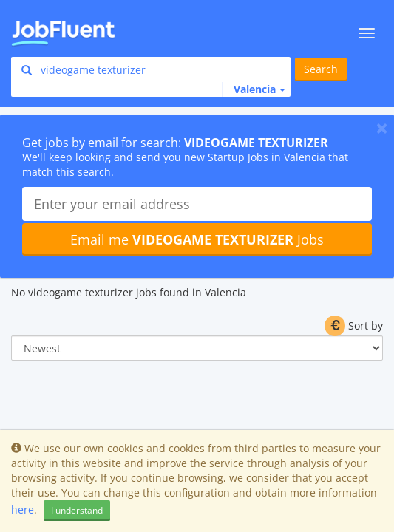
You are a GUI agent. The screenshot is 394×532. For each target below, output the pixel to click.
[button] (254, 89)
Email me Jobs (197, 239)
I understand (77, 510)
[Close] (382, 128)
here (23, 509)
